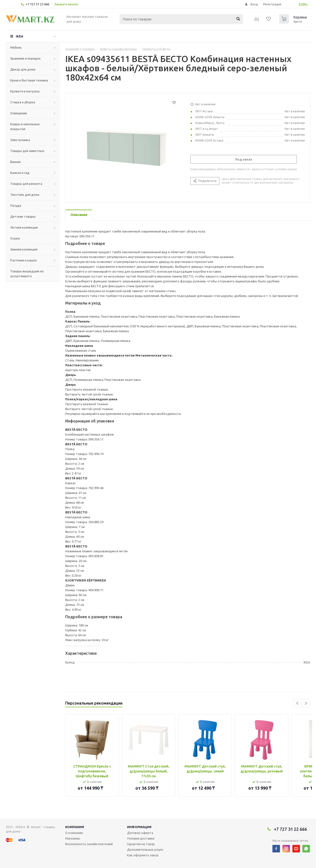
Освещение (19, 113)
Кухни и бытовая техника (29, 80)
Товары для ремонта (26, 184)
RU (306, 4)
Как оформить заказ (143, 855)
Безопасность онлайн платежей (89, 844)
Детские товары (23, 216)
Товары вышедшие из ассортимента (27, 274)
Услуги (15, 238)
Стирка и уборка (23, 102)
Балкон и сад (20, 173)
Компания (75, 827)
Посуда (16, 206)
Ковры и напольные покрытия (25, 126)
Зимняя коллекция (24, 249)
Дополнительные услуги (145, 850)
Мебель (16, 47)
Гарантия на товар (141, 844)
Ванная (15, 162)
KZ (301, 4)
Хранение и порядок (25, 58)
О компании (74, 833)
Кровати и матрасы (25, 91)
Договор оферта (140, 833)
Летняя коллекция (24, 227)
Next (306, 703)
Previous (298, 703)
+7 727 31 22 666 (37, 4)
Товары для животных (27, 151)
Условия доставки (141, 838)
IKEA (19, 36)
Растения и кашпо (24, 260)
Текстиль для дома (25, 195)
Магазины (73, 838)
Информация (139, 827)
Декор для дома (23, 69)
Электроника (20, 140)
